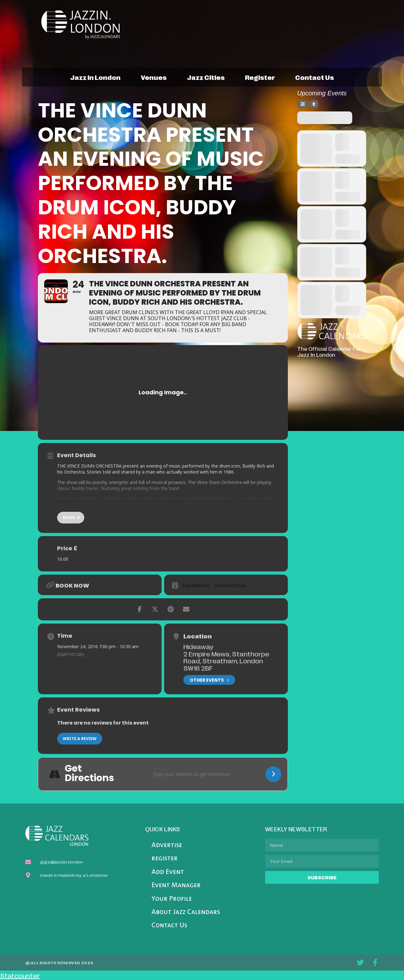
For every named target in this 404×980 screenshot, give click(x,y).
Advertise (167, 845)
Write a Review (80, 738)
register (260, 77)
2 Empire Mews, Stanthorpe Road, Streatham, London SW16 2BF (226, 661)
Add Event (168, 872)
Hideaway (198, 646)
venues (154, 77)
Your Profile (172, 899)
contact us (315, 77)
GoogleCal (231, 586)
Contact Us (169, 926)
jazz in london (95, 77)
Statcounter (20, 975)
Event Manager (176, 885)
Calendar (196, 586)
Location (198, 636)
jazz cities (206, 77)
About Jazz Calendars (186, 912)
